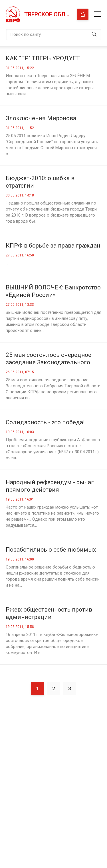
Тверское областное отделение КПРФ (48, 14)
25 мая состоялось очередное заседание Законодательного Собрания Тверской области (49, 359)
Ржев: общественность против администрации (49, 613)
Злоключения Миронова (41, 118)
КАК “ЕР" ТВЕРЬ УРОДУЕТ (43, 58)
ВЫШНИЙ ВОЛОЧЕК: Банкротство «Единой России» (53, 291)
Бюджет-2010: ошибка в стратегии (40, 182)
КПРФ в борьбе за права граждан (53, 246)
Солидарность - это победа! (45, 422)
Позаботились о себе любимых (51, 550)
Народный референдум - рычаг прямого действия (50, 486)
